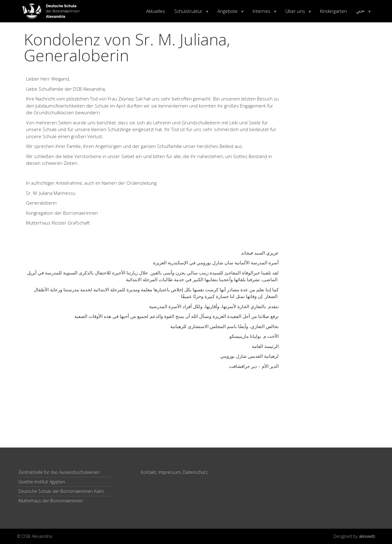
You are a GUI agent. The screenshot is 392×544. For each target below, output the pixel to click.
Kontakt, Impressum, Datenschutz (174, 472)
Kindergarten (334, 11)
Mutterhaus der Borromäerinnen (51, 501)
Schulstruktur (188, 11)
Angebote (228, 11)
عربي (360, 11)
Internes (262, 11)
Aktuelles (156, 11)
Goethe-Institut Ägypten (42, 482)
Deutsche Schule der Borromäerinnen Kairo (61, 491)
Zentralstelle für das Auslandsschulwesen (59, 472)
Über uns (295, 11)
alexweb (367, 536)
